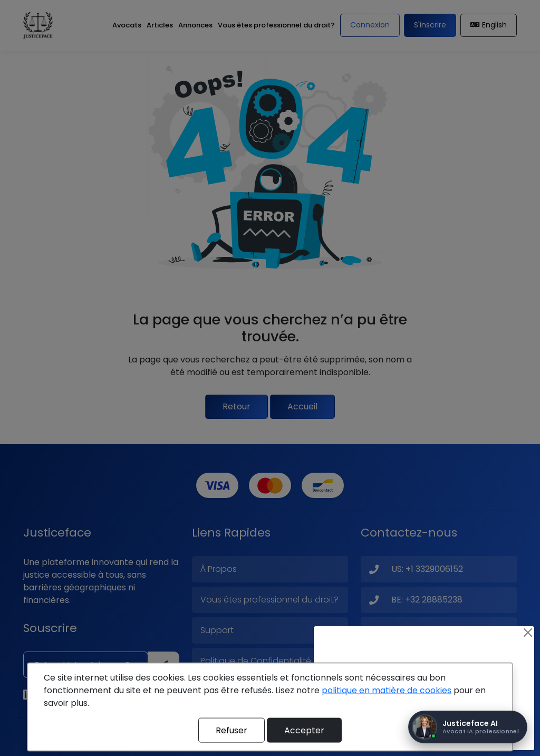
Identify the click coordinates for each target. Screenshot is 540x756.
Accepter (304, 730)
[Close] (528, 633)
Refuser (232, 730)
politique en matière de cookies (387, 690)
